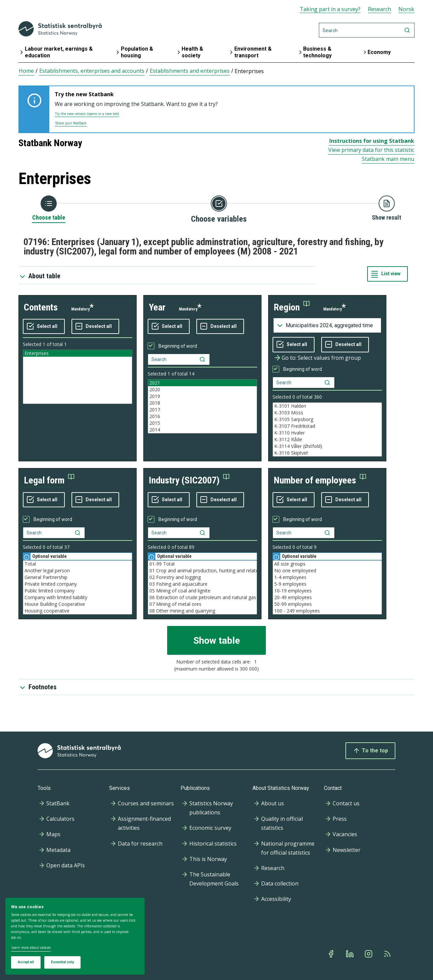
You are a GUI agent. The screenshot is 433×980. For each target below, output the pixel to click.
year (157, 307)
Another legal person (78, 571)
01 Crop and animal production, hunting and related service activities (202, 571)
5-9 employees (327, 584)
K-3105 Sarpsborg (327, 419)
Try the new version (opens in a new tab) (87, 114)
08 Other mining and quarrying (202, 611)
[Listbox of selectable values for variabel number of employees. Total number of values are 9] (327, 587)
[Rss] (388, 954)
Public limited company (78, 591)
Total (78, 564)
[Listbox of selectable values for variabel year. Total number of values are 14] (202, 406)
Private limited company (78, 584)
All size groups (327, 564)
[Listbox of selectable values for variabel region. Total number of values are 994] (327, 429)
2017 (202, 410)
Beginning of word (178, 346)
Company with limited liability (78, 597)
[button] (292, 308)
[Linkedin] (350, 954)
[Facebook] (332, 954)
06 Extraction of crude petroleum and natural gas (202, 597)
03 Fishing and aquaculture (202, 584)
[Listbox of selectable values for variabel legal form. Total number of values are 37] (78, 587)
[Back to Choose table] (49, 209)
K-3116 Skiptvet (327, 453)
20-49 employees (327, 597)
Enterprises (78, 353)
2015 (202, 423)
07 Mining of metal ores (202, 604)
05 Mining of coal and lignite (202, 591)
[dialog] (75, 936)
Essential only (62, 962)
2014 (202, 430)
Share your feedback (71, 123)
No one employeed (327, 571)
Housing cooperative (78, 611)
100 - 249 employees (327, 611)
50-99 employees (327, 604)
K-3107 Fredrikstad (327, 426)
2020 (202, 390)
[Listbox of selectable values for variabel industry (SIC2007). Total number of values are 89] (202, 587)
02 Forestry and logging (202, 577)
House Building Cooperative (78, 604)
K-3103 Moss (327, 413)
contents (41, 307)
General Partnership (78, 577)
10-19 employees (327, 591)
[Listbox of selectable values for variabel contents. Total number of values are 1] (78, 377)
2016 (202, 416)
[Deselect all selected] (95, 327)
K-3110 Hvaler (327, 433)
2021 (202, 383)
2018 (202, 403)
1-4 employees (327, 577)
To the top (370, 751)
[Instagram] (369, 954)
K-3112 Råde (327, 440)
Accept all (26, 962)
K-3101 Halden (327, 406)
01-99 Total (202, 564)
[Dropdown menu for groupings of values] (327, 326)
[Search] (367, 30)
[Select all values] (44, 327)
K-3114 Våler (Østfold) (327, 446)
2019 (202, 396)
